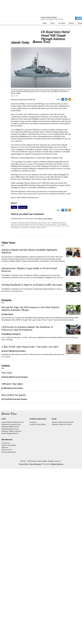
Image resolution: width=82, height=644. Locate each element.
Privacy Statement (9, 452)
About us (5, 447)
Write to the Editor (9, 445)
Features (33, 422)
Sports (71, 23)
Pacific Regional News (10, 433)
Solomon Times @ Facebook (63, 422)
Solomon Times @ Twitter (62, 424)
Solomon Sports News (10, 429)
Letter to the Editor (45, 219)
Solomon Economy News (11, 424)
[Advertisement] (19, 20)
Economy (62, 23)
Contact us (6, 443)
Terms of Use (7, 450)
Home (45, 23)
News (53, 23)
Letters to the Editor (38, 424)
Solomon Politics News (10, 427)
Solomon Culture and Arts (12, 431)
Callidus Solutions (57, 464)
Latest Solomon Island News (13, 422)
